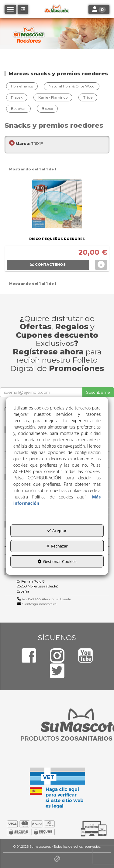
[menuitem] (23, 86)
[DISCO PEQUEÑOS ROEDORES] (57, 205)
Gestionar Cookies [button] (57, 561)
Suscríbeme (98, 392)
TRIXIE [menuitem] (26, 143)
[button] (23, 10)
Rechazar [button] (57, 546)
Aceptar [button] (57, 531)
